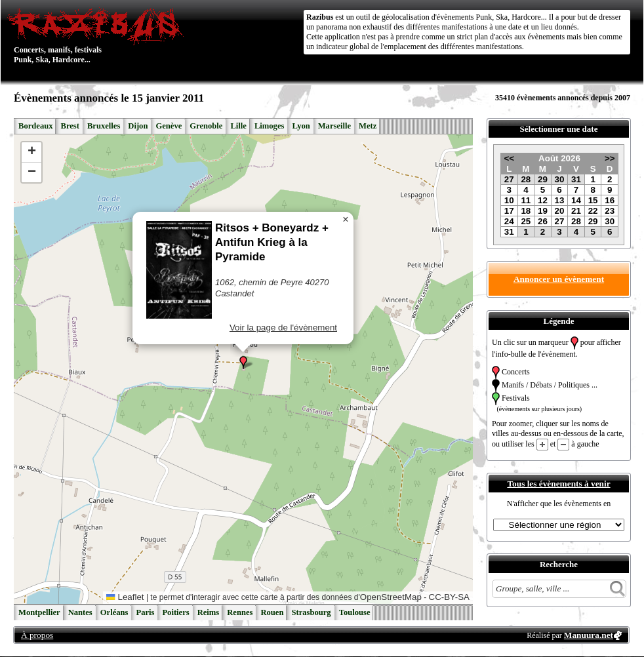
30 (560, 179)
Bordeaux (35, 126)
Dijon (138, 126)
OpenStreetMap (391, 597)
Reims (209, 612)
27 (509, 179)
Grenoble (206, 126)
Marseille (334, 126)
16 (610, 200)
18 (526, 211)
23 (610, 211)
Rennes (240, 612)
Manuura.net (589, 635)
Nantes (80, 612)
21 (576, 211)
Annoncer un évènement (559, 279)
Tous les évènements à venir (558, 484)
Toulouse (355, 612)
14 (576, 200)
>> (610, 158)
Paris (145, 612)
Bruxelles (104, 126)
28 (526, 179)
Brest (70, 126)
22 (593, 211)
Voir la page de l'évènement (283, 328)
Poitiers (175, 612)
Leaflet (125, 597)
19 (543, 211)
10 (509, 200)
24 (509, 221)
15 (593, 200)
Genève (169, 126)
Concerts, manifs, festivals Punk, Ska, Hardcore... (99, 35)
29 (543, 179)
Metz (368, 126)
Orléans (114, 612)
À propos (37, 635)
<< (509, 158)
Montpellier (39, 612)
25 (526, 221)
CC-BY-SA (449, 597)
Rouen (272, 612)
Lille (238, 126)
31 (576, 179)
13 (560, 200)
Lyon (301, 126)
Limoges (269, 126)
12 (543, 200)
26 (543, 221)
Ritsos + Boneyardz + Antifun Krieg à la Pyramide (272, 242)
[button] (243, 363)
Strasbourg (311, 612)
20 (560, 211)
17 (509, 211)
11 (526, 200)
